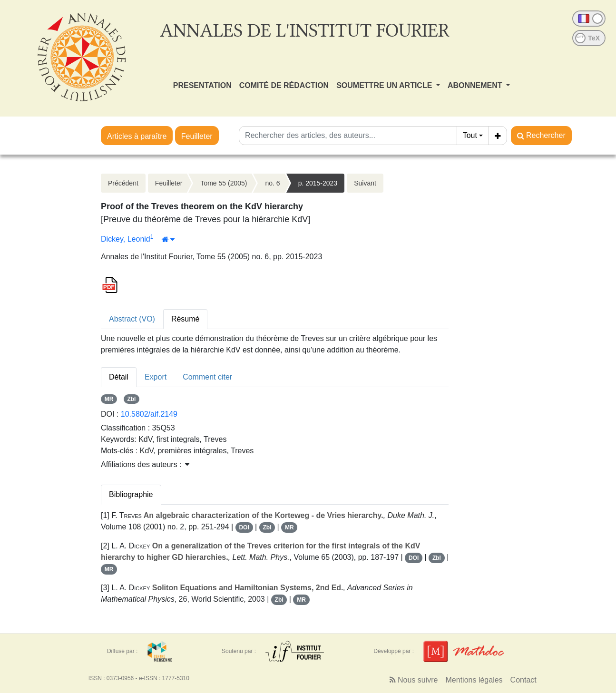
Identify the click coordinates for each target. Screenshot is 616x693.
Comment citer (207, 377)
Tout (470, 135)
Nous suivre (414, 680)
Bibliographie (131, 494)
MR (109, 399)
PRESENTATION (202, 85)
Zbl (131, 399)
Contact (523, 680)
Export (156, 377)
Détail (119, 377)
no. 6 (272, 183)
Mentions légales (474, 680)
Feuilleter (197, 136)
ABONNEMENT (476, 85)
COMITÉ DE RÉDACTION (284, 85)
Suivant (365, 183)
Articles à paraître (137, 136)
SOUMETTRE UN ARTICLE (385, 85)
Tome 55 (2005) (224, 183)
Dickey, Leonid (126, 239)
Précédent (123, 183)
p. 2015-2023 (318, 183)
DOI (244, 527)
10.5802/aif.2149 (149, 414)
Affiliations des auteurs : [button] (145, 464)
